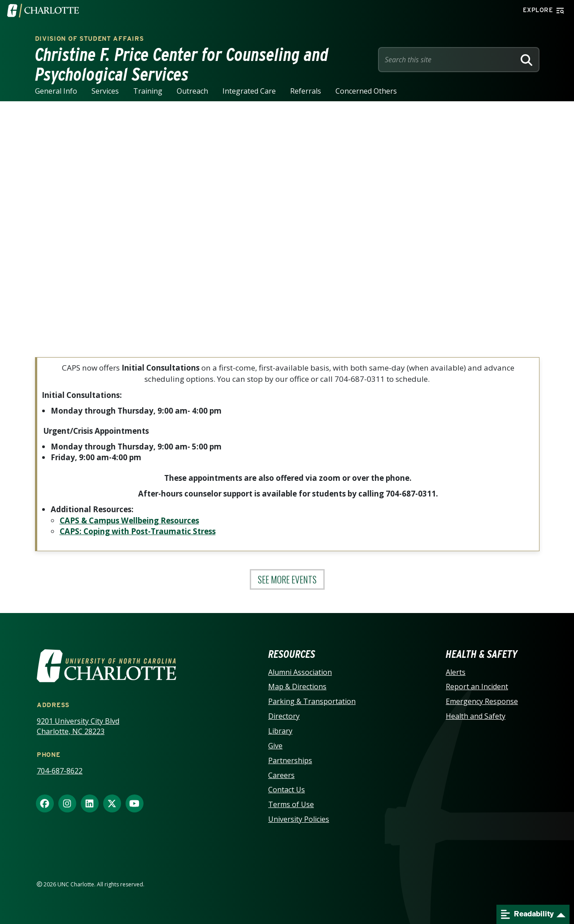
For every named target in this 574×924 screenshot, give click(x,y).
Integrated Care (249, 91)
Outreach (192, 91)
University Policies (299, 819)
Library (280, 731)
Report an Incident (477, 687)
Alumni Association (300, 672)
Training (148, 91)
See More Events (287, 579)
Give (275, 746)
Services (105, 91)
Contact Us (287, 790)
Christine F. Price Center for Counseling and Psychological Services (182, 65)
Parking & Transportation (312, 701)
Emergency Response (482, 701)
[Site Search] (448, 60)
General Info (56, 91)
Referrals (306, 91)
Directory (284, 716)
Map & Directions (297, 687)
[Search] (526, 60)
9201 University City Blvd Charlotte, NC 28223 (78, 726)
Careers (281, 775)
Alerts (456, 672)
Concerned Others (366, 91)
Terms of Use (291, 804)
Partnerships (290, 760)
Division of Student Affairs (89, 39)
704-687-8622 (60, 771)
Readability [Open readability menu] (527, 914)
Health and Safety (476, 716)
